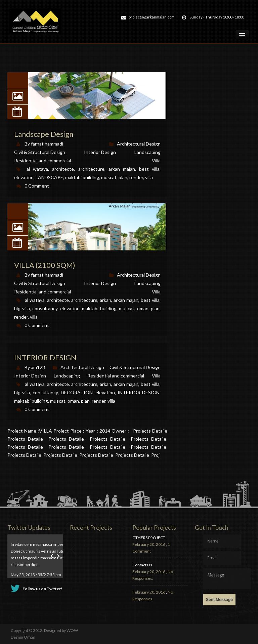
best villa (150, 384)
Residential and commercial (116, 376)
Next (58, 556)
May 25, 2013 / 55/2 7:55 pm (36, 575)
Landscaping (67, 376)
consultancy (45, 392)
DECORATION (77, 392)
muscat (58, 401)
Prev (52, 556)
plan (85, 401)
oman (73, 401)
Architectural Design (82, 367)
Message (227, 578)
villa (111, 401)
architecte (58, 384)
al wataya (35, 384)
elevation (105, 392)
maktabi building (31, 401)
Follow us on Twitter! (42, 589)
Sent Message (219, 600)
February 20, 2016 (149, 544)
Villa (156, 376)
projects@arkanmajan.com (152, 17)
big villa (22, 392)
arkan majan (126, 384)
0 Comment (37, 409)
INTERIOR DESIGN (45, 357)
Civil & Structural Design (135, 367)
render (99, 401)
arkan (105, 384)
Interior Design (30, 376)
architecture (84, 384)
